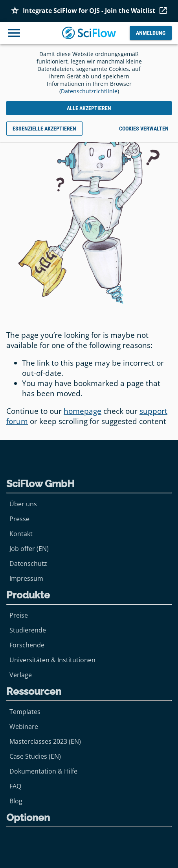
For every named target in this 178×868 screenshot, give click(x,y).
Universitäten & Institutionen (52, 660)
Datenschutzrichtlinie (89, 91)
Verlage (21, 675)
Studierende (28, 630)
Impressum (26, 578)
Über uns (23, 504)
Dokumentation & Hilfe (43, 771)
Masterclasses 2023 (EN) (45, 741)
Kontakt (21, 534)
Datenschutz (28, 564)
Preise (19, 615)
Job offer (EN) (29, 549)
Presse (19, 519)
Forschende (27, 645)
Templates (25, 712)
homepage (83, 411)
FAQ (15, 786)
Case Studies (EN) (35, 756)
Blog (16, 801)
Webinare (24, 727)
